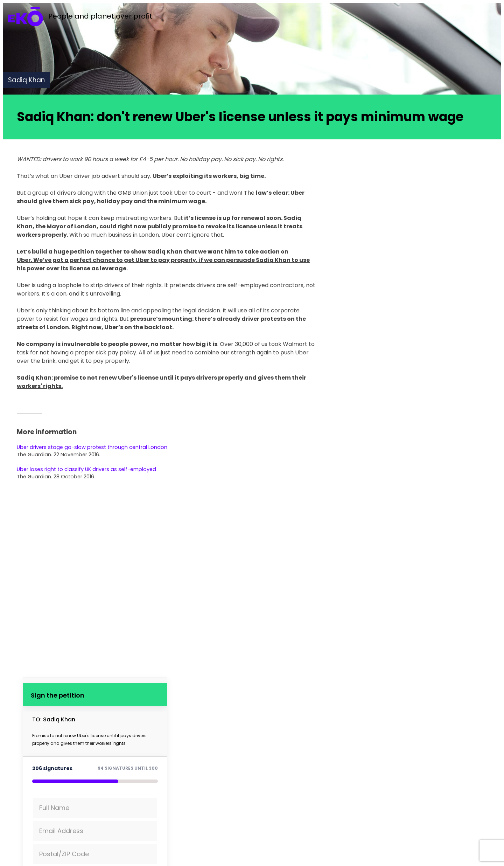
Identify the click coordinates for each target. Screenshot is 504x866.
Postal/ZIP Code (64, 854)
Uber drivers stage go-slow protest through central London (92, 447)
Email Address (61, 831)
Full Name (54, 808)
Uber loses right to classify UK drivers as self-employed (86, 469)
